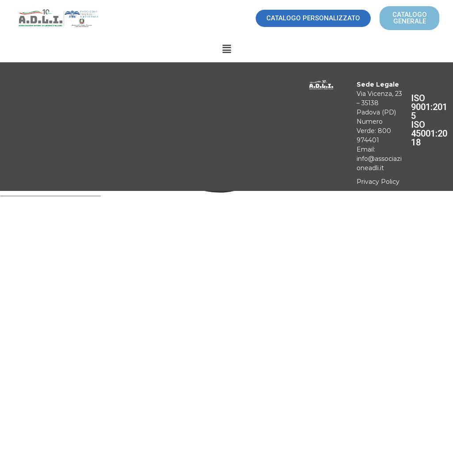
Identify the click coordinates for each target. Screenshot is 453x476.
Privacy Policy (378, 182)
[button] (226, 50)
